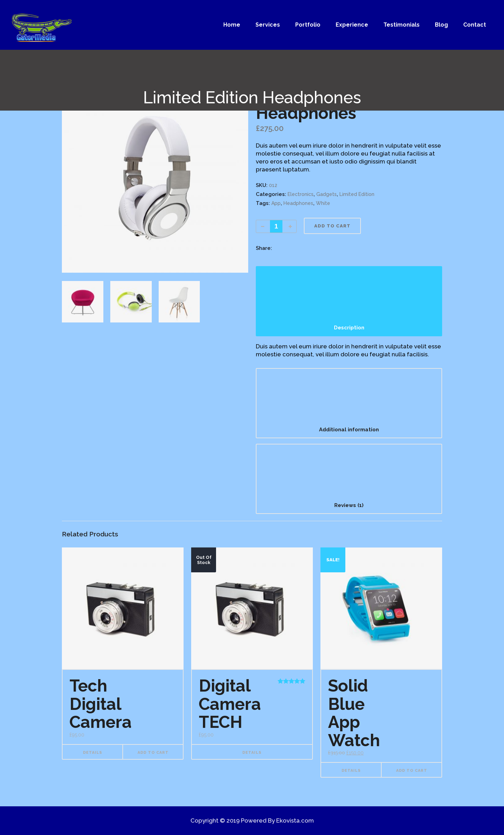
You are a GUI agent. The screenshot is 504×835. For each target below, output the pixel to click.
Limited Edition (357, 194)
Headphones (298, 203)
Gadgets (326, 194)
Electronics (301, 194)
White (323, 203)
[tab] (349, 301)
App (276, 203)
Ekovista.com (295, 820)
